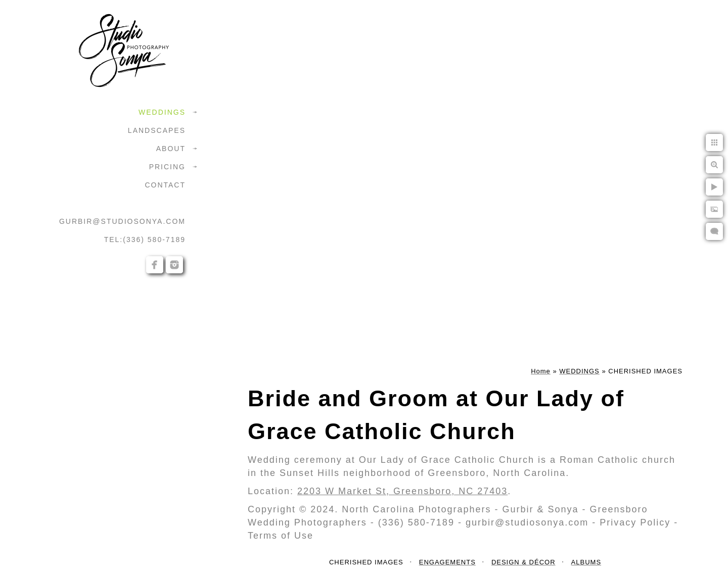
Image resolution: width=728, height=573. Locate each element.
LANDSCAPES (157, 130)
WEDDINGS (162, 112)
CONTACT (165, 185)
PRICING (167, 167)
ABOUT (171, 149)
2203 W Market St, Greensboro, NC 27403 (402, 491)
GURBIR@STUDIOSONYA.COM (122, 221)
